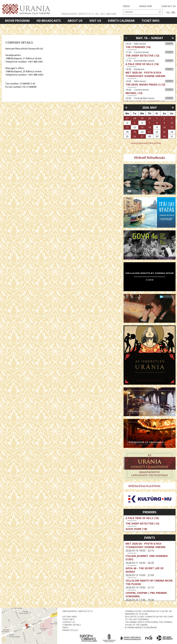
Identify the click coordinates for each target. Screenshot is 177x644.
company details (71, 625)
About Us (75, 21)
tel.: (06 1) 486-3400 (106, 14)
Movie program (17, 21)
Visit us (95, 21)
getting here (69, 617)
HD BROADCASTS (49, 21)
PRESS (126, 6)
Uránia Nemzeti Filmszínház (146, 143)
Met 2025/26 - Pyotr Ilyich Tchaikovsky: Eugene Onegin (145, 545)
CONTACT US (168, 6)
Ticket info (150, 21)
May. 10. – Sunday (150, 38)
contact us (69, 622)
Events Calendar (121, 21)
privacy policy (70, 630)
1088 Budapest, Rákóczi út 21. (78, 14)
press (65, 627)
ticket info (68, 619)
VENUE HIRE (145, 6)
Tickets (169, 43)
